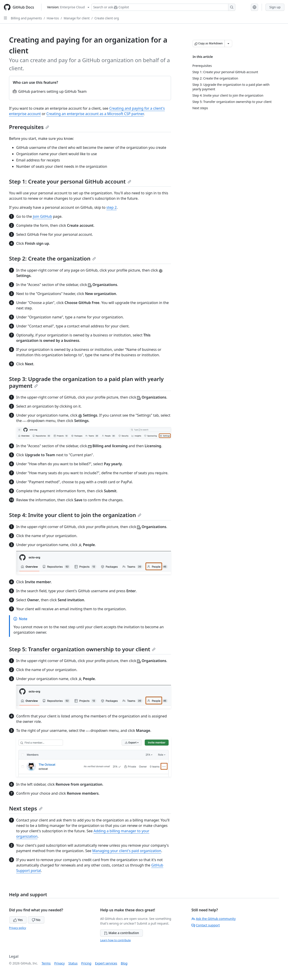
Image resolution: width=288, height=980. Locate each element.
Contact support (206, 925)
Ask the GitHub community (214, 919)
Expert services (106, 963)
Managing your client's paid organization (127, 851)
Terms (46, 963)
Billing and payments (26, 18)
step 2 (112, 207)
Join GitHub (42, 216)
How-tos (53, 18)
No (36, 920)
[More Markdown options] (228, 43)
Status (73, 963)
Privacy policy (18, 928)
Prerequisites (29, 127)
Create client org (107, 18)
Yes (18, 920)
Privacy (60, 963)
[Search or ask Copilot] (163, 7)
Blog (124, 963)
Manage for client (77, 18)
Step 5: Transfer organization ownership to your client (82, 649)
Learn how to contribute (115, 940)
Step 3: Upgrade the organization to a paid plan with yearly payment (86, 382)
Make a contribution (121, 933)
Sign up (275, 7)
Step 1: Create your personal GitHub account (70, 181)
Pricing (86, 963)
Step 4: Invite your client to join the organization (75, 515)
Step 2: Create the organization (52, 258)
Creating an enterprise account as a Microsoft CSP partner (95, 114)
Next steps (26, 808)
